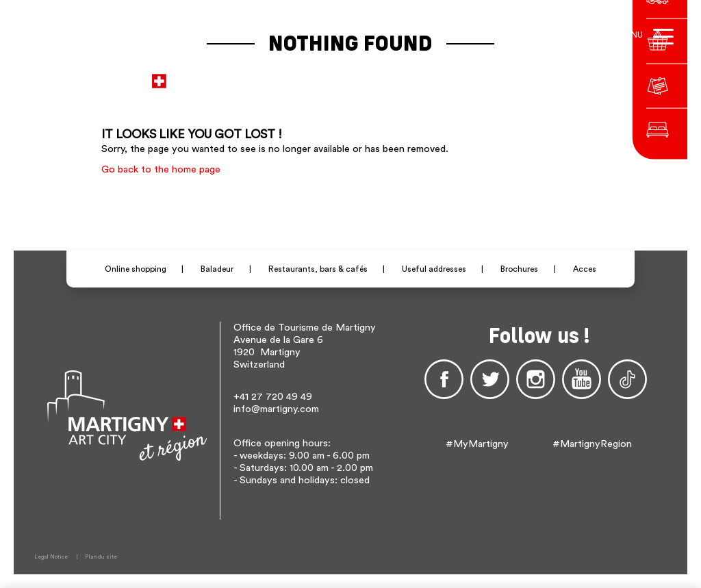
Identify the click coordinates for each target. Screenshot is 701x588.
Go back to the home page (161, 169)
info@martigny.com (276, 409)
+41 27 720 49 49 (273, 397)
